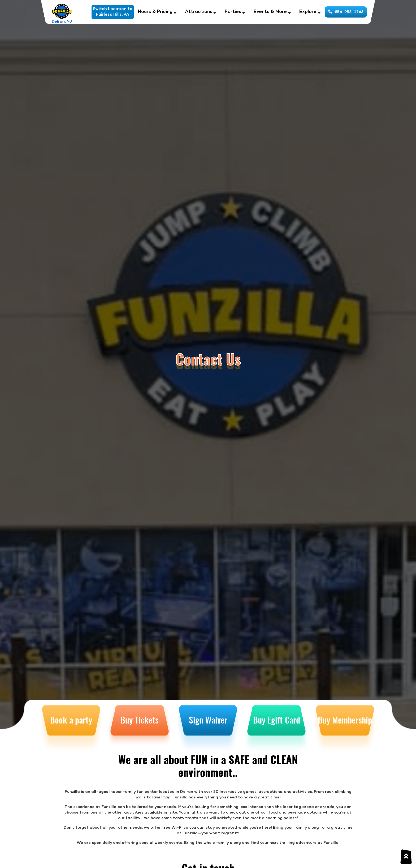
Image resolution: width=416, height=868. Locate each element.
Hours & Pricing (155, 12)
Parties (233, 12)
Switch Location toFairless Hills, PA (113, 12)
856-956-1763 (346, 12)
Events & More (270, 12)
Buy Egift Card (277, 720)
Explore (308, 12)
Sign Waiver (208, 720)
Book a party (71, 720)
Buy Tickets (140, 720)
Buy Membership (345, 720)
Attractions (199, 12)
